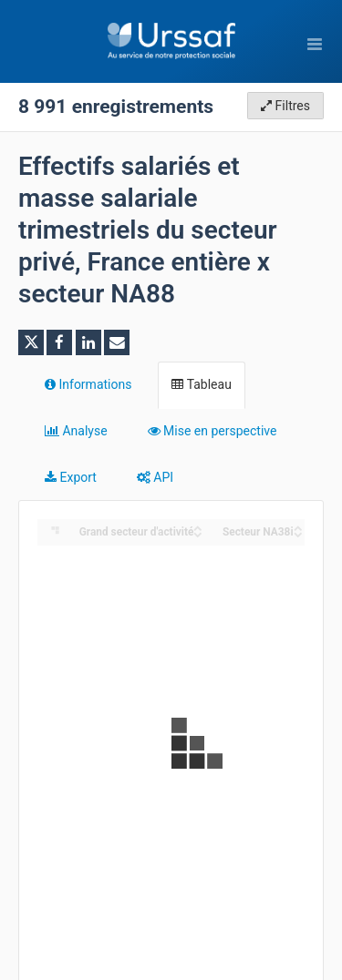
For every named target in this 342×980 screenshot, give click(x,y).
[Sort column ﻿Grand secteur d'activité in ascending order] (198, 527)
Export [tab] (71, 477)
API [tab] (155, 477)
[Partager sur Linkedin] (88, 342)
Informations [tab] (88, 384)
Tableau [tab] (201, 384)
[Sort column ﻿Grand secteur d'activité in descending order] (198, 533)
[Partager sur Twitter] (31, 342)
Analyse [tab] (76, 431)
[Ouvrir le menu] (315, 44)
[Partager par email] (117, 342)
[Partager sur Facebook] (59, 342)
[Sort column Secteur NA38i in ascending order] (298, 527)
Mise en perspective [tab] (212, 431)
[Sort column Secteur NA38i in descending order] (298, 533)
